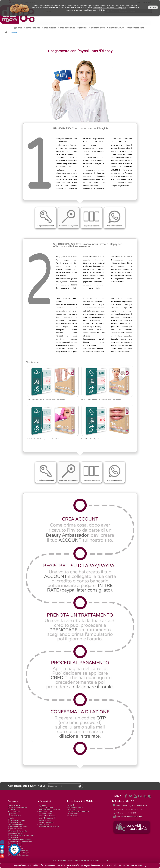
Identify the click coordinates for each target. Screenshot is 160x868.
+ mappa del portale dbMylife (48, 827)
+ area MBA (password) (46, 818)
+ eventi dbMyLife (15, 816)
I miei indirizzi (72, 809)
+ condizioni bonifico (45, 814)
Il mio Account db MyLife (80, 801)
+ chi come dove (14, 812)
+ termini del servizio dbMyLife (49, 809)
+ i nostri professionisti (46, 822)
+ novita (11, 818)
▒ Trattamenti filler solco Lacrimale (21, 835)
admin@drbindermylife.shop (132, 817)
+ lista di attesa (43, 825)
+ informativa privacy (45, 807)
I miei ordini (71, 805)
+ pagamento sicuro (45, 812)
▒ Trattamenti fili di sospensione (20, 842)
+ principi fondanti (44, 820)
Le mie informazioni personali (78, 812)
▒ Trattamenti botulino (16, 820)
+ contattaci (42, 805)
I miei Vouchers (73, 814)
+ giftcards (12, 814)
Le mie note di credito (75, 807)
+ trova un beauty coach (47, 816)
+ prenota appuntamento (17, 807)
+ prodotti (12, 809)
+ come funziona (14, 805)
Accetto (153, 7)
